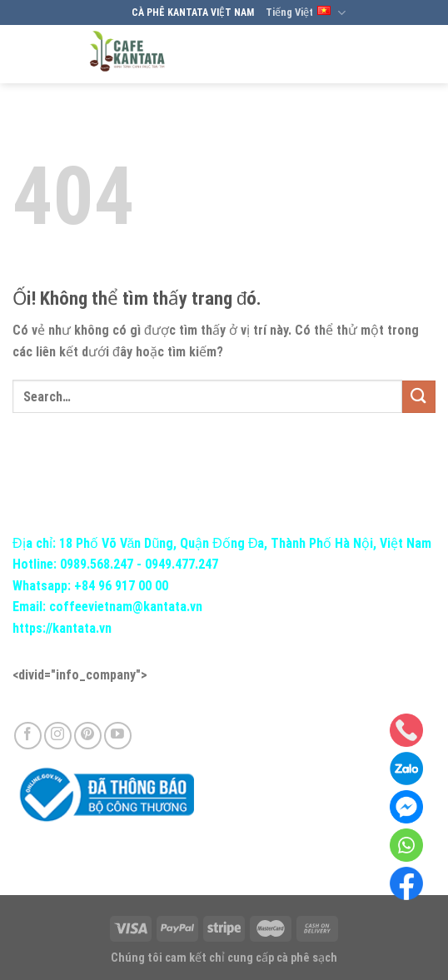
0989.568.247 (97, 564)
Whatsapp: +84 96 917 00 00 (90, 586)
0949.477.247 (182, 564)
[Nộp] (419, 397)
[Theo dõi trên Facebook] (28, 736)
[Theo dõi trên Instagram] (58, 736)
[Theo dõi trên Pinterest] (88, 736)
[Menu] (421, 54)
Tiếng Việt (306, 13)
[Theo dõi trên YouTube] (118, 736)
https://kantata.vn (62, 628)
